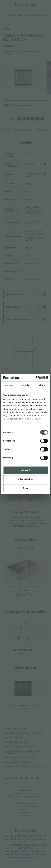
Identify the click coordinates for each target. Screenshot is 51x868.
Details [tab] (26, 385)
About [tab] (42, 385)
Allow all (26, 470)
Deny (26, 488)
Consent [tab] (9, 385)
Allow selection (26, 479)
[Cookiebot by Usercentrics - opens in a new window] (36, 378)
